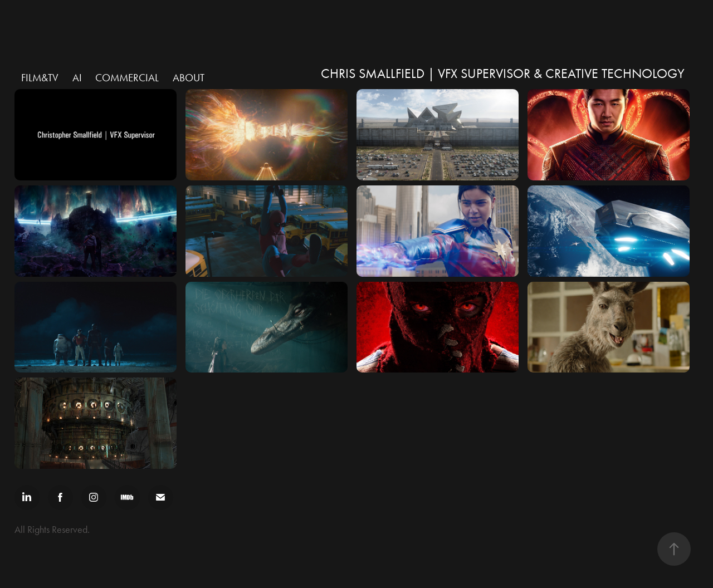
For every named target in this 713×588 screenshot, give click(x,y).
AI (77, 78)
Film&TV (40, 78)
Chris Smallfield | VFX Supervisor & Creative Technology (503, 73)
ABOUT (189, 78)
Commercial (127, 78)
